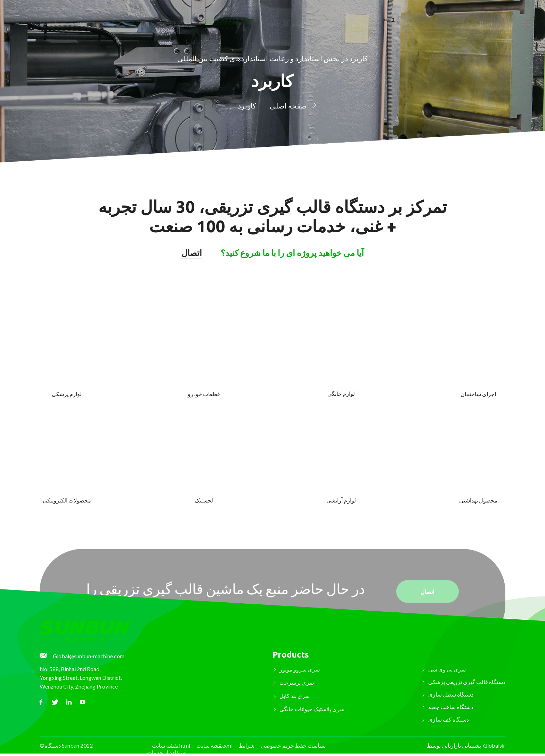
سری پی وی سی (447, 669)
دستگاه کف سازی (449, 719)
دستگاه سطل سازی (451, 694)
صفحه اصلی (288, 104)
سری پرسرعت (297, 682)
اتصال (485, 18)
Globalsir (494, 745)
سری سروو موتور (300, 669)
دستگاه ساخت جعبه (451, 707)
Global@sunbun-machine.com (89, 656)
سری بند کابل (295, 696)
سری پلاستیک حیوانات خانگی (312, 709)
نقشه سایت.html (171, 745)
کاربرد (247, 104)
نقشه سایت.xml (214, 745)
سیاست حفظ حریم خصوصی (293, 745)
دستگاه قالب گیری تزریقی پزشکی (467, 682)
